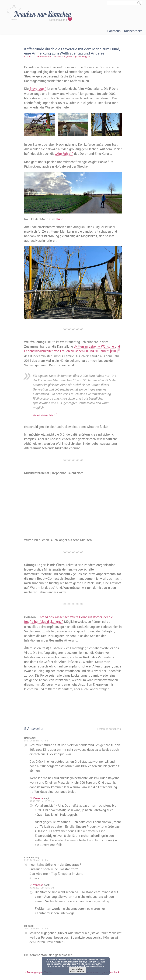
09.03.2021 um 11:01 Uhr (36, 873)
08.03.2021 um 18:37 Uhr (36, 754)
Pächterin (114, 31)
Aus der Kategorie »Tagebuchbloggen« (72, 57)
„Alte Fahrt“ (73, 154)
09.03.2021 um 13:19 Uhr (42, 901)
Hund (60, 224)
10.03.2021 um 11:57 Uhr (36, 942)
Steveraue (37, 89)
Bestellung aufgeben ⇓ (109, 742)
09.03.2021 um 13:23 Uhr (42, 814)
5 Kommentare (44, 57)
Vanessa (38, 812)
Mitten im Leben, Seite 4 (44, 420)
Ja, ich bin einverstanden (77, 970)
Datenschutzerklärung (94, 966)
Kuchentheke (133, 31)
